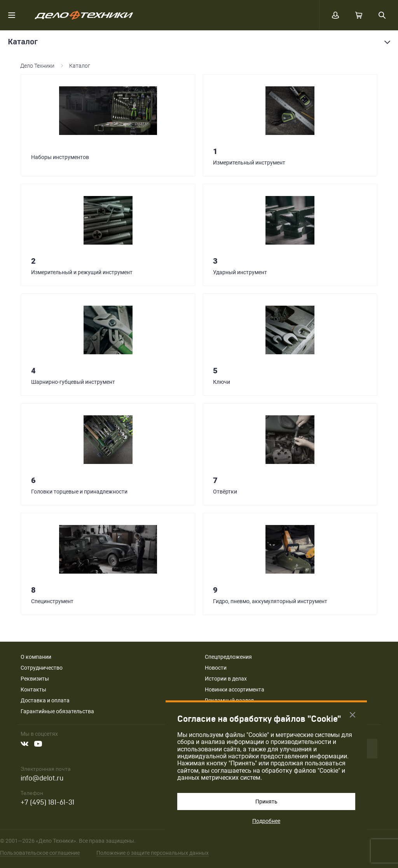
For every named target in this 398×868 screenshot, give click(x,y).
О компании (36, 657)
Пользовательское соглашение (40, 853)
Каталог (80, 66)
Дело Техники (37, 66)
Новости (216, 668)
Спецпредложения (228, 657)
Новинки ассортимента (235, 689)
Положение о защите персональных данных (153, 853)
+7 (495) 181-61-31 (47, 802)
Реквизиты (35, 679)
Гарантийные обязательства (57, 711)
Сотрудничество (42, 668)
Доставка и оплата (45, 700)
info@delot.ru (42, 778)
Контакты (33, 689)
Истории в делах (226, 679)
